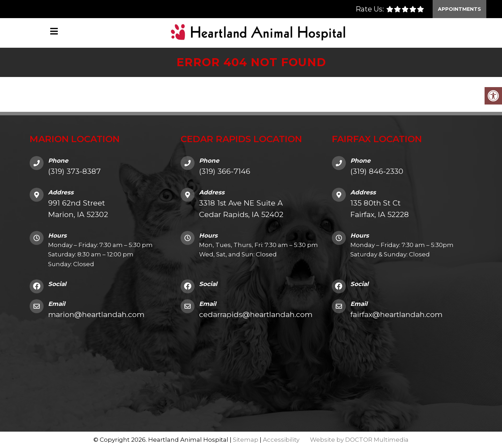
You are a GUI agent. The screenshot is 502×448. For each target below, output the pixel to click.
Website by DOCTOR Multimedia (359, 440)
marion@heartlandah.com (96, 314)
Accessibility (281, 440)
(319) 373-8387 (74, 171)
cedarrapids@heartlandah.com (256, 314)
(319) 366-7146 (225, 171)
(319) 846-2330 (377, 171)
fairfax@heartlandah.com (396, 314)
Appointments (459, 9)
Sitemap (246, 440)
